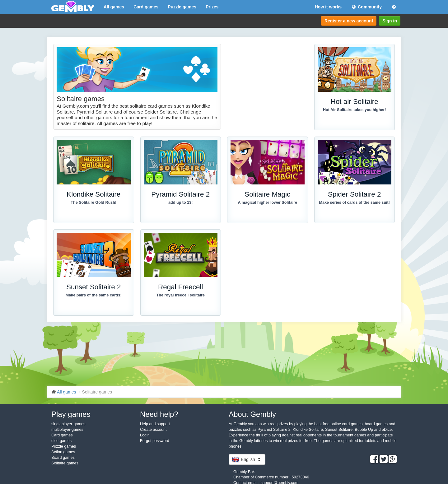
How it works (328, 7)
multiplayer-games (67, 430)
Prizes (212, 7)
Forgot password (155, 441)
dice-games (61, 441)
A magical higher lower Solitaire (267, 202)
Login (145, 435)
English (247, 459)
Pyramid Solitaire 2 (180, 194)
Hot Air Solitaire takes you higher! (354, 110)
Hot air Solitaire (355, 102)
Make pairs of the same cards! (94, 295)
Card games (146, 7)
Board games (63, 458)
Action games (63, 452)
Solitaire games (65, 463)
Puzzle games (182, 7)
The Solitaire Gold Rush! (93, 202)
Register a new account (349, 21)
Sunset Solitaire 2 (94, 287)
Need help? (159, 414)
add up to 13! (180, 202)
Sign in (390, 21)
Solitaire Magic (267, 194)
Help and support (155, 424)
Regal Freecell (180, 287)
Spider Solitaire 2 (355, 194)
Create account (153, 430)
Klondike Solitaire (93, 194)
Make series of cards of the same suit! (355, 202)
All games (114, 7)
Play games (71, 414)
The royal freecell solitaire (181, 295)
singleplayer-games (68, 424)
